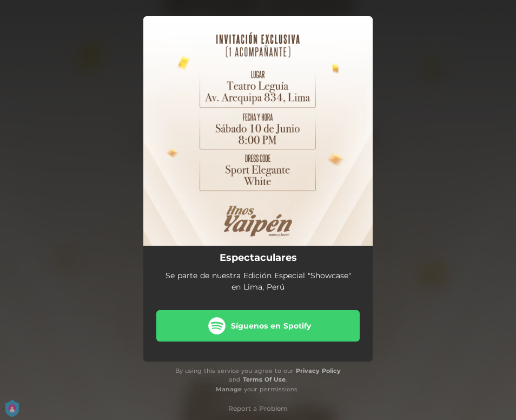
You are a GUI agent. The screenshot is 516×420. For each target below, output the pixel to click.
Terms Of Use (264, 379)
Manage (229, 389)
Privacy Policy (318, 371)
